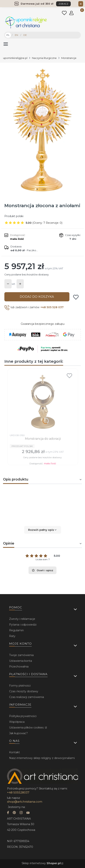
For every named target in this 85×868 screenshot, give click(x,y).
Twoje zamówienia (21, 655)
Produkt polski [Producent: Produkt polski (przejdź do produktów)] (14, 216)
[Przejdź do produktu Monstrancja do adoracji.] (43, 401)
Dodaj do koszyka (37, 297)
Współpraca (17, 722)
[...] (42, 130)
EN (16, 35)
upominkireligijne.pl (15, 58)
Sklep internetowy (41, 863)
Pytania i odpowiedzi (23, 625)
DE (25, 35)
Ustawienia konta (21, 661)
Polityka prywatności (23, 716)
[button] (42, 530)
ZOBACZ (63, 4)
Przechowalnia (19, 667)
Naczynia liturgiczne (44, 58)
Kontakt (14, 752)
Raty (12, 636)
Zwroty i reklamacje (22, 619)
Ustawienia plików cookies (27, 728)
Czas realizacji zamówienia (27, 697)
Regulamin (16, 630)
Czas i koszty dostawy (24, 691)
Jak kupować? (18, 733)
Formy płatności (20, 686)
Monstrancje (69, 58)
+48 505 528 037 (52, 307)
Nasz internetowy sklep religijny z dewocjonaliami (42, 758)
